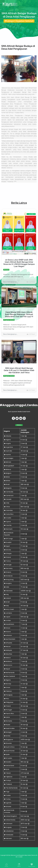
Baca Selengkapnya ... (10, 282)
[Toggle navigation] (34, 4)
